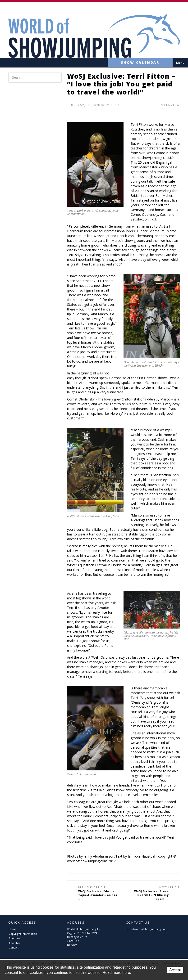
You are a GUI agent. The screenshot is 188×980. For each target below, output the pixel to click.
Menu (180, 63)
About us (14, 938)
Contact (14, 947)
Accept (175, 970)
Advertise (15, 943)
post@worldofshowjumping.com (147, 929)
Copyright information (23, 934)
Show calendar (136, 63)
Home (13, 929)
